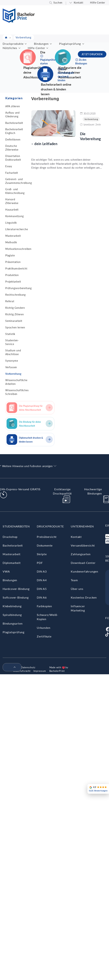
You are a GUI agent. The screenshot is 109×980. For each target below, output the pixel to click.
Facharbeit (12, 173)
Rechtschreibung (15, 295)
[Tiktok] (107, 634)
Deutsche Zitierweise (12, 148)
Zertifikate (44, 636)
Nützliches (10, 48)
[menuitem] (11, 667)
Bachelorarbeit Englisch (14, 131)
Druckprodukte (13, 44)
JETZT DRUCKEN (92, 54)
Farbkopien (44, 606)
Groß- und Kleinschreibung (15, 191)
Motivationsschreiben (18, 249)
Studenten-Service (12, 342)
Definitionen (13, 140)
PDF (40, 563)
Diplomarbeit (12, 563)
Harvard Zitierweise (12, 201)
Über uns (77, 589)
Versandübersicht (83, 545)
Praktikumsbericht (16, 268)
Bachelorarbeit (14, 123)
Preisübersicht (47, 537)
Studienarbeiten (16, 526)
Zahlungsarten (81, 554)
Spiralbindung (12, 615)
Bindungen (41, 44)
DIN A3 (42, 571)
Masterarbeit (13, 236)
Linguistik (11, 223)
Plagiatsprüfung (70, 44)
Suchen (58, 3)
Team (74, 580)
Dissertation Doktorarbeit (13, 158)
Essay (9, 166)
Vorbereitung (13, 374)
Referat (10, 301)
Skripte (42, 554)
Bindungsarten (13, 623)
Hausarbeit (12, 210)
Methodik (11, 242)
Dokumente (45, 545)
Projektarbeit (13, 282)
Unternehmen (82, 526)
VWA (6, 571)
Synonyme (12, 361)
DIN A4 (42, 580)
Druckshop (10, 537)
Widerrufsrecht (22, 671)
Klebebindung (12, 606)
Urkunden (44, 628)
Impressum (40, 671)
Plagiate (10, 255)
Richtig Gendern (15, 308)
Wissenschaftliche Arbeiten (16, 382)
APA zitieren (13, 106)
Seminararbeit (14, 321)
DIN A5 (42, 589)
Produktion (12, 275)
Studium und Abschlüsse (13, 352)
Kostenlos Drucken (84, 597)
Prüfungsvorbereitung (18, 288)
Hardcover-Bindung (16, 589)
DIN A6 (42, 597)
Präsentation (13, 262)
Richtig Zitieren (15, 314)
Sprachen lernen (15, 327)
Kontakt (79, 3)
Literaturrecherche (17, 229)
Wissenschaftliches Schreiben (17, 392)
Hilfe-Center (98, 3)
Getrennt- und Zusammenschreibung (18, 181)
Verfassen (11, 367)
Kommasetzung (15, 216)
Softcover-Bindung (16, 597)
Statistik (10, 334)
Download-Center (83, 563)
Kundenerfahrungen (84, 571)
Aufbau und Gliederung (12, 114)
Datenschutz (28, 667)
